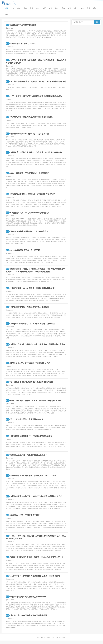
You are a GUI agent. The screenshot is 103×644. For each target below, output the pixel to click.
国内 (25, 8)
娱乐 (57, 8)
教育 (70, 8)
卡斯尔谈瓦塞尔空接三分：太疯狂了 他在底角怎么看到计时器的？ (37, 499)
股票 (89, 8)
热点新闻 (9, 3)
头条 (13, 8)
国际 (32, 8)
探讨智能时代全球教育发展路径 (23, 25)
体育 (51, 8)
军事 (63, 8)
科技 (76, 8)
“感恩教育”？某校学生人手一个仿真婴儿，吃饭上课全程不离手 (36, 153)
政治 (38, 8)
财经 (44, 8)
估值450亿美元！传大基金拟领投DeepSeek (28, 600)
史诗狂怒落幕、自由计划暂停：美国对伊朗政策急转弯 (32, 290)
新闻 (19, 8)
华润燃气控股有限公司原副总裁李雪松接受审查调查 (32, 117)
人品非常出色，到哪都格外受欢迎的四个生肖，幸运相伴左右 (35, 579)
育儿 (8, 61)
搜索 (97, 22)
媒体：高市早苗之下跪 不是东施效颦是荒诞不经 (30, 174)
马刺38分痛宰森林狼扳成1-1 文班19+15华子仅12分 (31, 233)
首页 (6, 8)
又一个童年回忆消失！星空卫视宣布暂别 (27, 422)
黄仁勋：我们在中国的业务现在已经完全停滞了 (30, 619)
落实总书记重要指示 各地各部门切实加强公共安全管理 (33, 195)
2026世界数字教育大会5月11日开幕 (25, 252)
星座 (95, 8)
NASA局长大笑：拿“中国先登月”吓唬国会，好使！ (31, 365)
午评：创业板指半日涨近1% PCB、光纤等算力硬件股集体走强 (36, 403)
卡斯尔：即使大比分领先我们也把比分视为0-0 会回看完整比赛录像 (38, 346)
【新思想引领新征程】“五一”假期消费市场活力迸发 (31, 438)
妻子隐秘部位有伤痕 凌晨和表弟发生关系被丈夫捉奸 (32, 384)
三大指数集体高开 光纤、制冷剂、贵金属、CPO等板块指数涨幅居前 (38, 82)
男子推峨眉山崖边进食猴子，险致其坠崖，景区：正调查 (33, 478)
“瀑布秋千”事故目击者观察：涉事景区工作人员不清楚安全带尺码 (37, 560)
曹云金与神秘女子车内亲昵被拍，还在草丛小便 (30, 134)
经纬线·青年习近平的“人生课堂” (23, 44)
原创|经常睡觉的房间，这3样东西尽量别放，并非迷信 (33, 325)
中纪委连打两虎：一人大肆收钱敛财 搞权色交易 (30, 214)
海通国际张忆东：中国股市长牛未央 (25, 518)
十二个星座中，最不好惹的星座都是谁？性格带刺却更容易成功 (36, 97)
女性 (6, 14)
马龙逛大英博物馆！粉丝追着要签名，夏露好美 (30, 308)
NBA (82, 8)
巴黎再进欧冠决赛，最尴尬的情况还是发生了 (29, 457)
